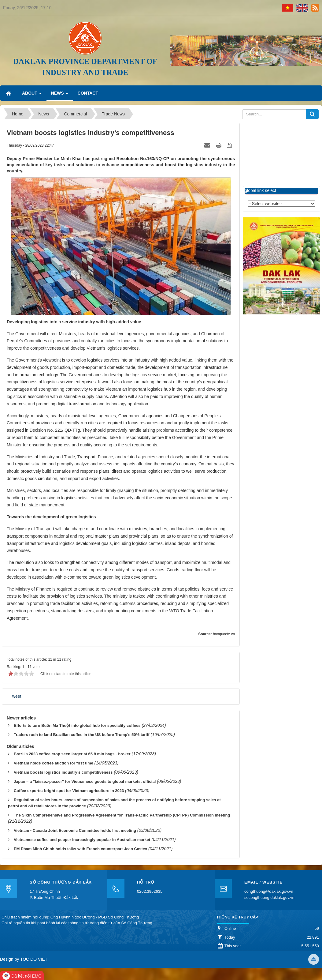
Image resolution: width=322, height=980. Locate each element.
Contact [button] (88, 93)
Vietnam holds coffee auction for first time (54, 763)
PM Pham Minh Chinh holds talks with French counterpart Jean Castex (80, 849)
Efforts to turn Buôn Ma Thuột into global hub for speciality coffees (77, 725)
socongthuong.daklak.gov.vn (269, 897)
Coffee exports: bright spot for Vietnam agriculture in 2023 (69, 791)
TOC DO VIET (33, 959)
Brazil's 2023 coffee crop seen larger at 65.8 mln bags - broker (72, 754)
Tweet (15, 696)
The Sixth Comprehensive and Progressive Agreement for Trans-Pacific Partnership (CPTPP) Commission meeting (122, 815)
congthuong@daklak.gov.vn (269, 891)
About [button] (32, 95)
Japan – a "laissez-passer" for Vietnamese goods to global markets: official (85, 781)
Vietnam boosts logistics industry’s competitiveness (63, 772)
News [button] (60, 95)
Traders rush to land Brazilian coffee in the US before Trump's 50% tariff (82, 735)
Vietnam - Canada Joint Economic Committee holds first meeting (75, 830)
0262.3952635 (150, 891)
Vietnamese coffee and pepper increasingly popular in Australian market (82, 840)
